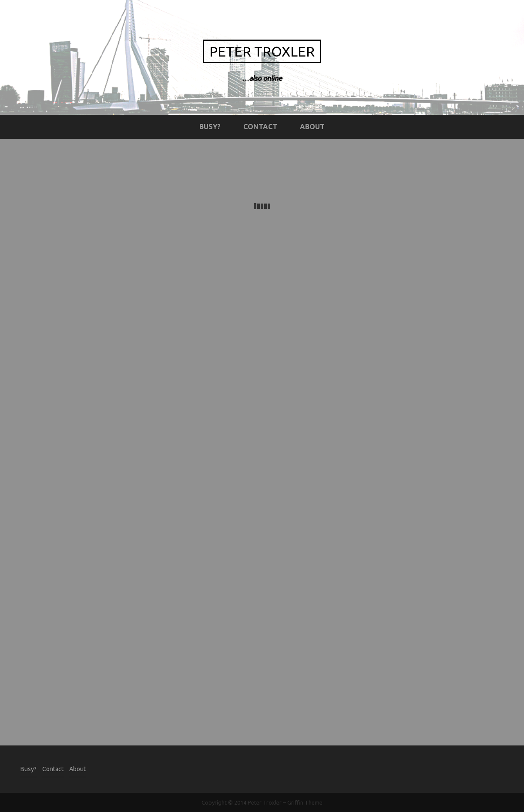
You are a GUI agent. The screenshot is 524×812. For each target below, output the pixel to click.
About (312, 127)
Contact (260, 127)
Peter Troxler (262, 51)
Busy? (210, 127)
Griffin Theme (305, 802)
